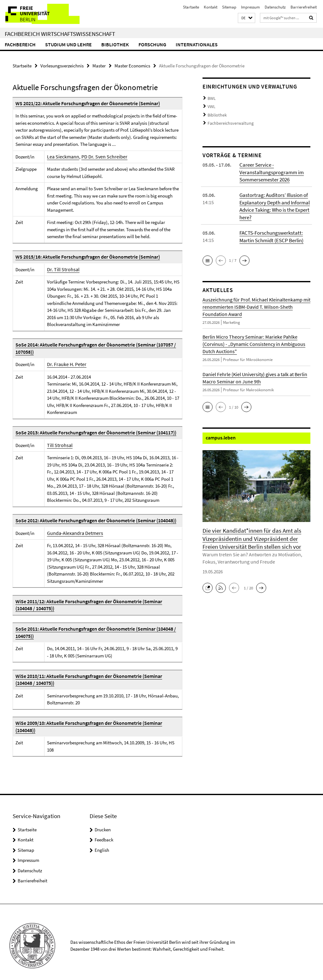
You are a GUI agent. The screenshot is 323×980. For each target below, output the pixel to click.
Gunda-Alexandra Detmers (73, 533)
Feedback (104, 832)
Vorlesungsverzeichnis (62, 65)
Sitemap (229, 7)
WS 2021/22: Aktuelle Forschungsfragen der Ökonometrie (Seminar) (84, 103)
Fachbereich (20, 44)
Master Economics (132, 65)
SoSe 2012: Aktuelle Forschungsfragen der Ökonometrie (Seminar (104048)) (93, 520)
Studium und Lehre (68, 44)
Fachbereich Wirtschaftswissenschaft (60, 34)
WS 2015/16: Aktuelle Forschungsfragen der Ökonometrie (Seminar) (84, 257)
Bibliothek (115, 44)
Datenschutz (275, 7)
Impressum (250, 7)
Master (99, 65)
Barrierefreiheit (304, 7)
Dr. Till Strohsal (62, 269)
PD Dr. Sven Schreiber (100, 156)
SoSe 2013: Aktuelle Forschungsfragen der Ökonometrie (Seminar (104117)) (93, 432)
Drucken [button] (103, 822)
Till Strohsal (59, 445)
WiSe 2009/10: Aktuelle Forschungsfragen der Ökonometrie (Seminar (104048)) (96, 723)
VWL (211, 105)
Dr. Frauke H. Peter (65, 364)
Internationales (197, 44)
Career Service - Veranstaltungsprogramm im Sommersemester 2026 (270, 169)
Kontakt (211, 7)
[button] (247, 18)
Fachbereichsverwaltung (228, 121)
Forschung (152, 44)
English (102, 842)
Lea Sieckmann (62, 156)
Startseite (191, 7)
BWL (211, 98)
